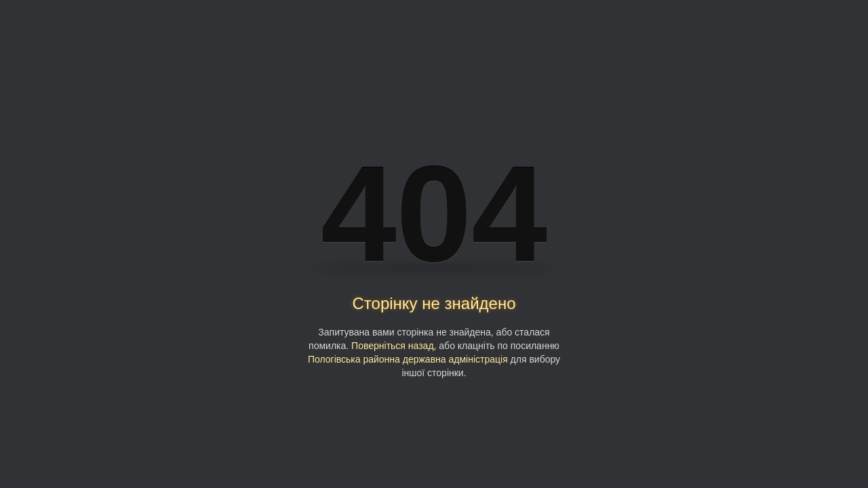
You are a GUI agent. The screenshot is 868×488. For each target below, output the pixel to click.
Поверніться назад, (394, 346)
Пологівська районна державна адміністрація (408, 359)
